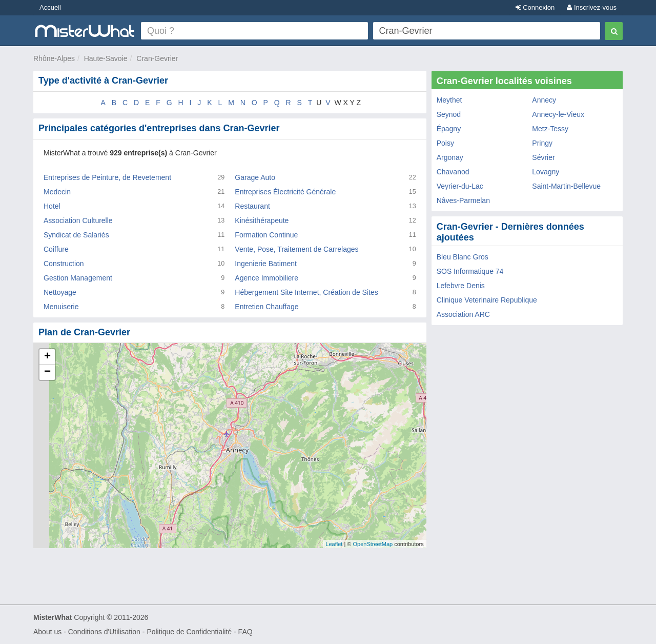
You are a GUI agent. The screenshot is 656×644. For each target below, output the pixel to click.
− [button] (47, 372)
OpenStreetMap (373, 544)
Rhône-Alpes (54, 58)
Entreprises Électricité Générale (285, 192)
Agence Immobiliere (266, 278)
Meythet (449, 100)
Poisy (445, 143)
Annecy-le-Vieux (558, 114)
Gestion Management (78, 278)
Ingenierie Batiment (266, 264)
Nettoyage (60, 292)
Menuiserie (61, 307)
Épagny (449, 129)
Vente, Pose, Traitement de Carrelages (296, 249)
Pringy (542, 143)
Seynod (449, 114)
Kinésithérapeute (262, 220)
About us (47, 632)
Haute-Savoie (106, 58)
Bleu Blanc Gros (463, 257)
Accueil (50, 7)
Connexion (535, 7)
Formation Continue (266, 235)
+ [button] (47, 357)
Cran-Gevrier (157, 58)
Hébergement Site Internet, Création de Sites (306, 292)
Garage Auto (255, 177)
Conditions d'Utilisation (104, 632)
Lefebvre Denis (461, 286)
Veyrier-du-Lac (460, 186)
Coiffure (56, 249)
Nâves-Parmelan (463, 200)
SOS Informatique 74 (470, 271)
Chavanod (453, 172)
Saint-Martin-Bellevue (566, 186)
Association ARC (463, 314)
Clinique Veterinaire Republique (487, 300)
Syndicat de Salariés (76, 235)
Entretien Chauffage (266, 307)
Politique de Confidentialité (189, 632)
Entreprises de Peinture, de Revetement (107, 177)
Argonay (450, 157)
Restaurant (252, 206)
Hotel (52, 206)
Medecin (57, 192)
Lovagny (546, 172)
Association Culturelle (78, 220)
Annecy (544, 100)
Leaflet (334, 544)
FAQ (245, 632)
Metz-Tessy (550, 129)
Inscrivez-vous (592, 7)
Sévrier (543, 157)
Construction (64, 264)
